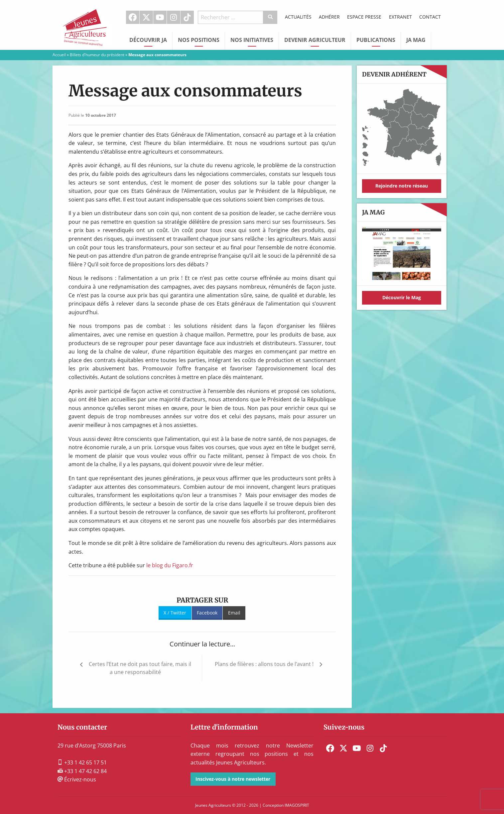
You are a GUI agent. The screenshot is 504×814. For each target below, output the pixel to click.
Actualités (298, 17)
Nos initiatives (252, 40)
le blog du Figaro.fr (170, 565)
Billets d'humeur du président (97, 55)
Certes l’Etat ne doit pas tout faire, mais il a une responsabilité (140, 668)
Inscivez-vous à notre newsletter (233, 779)
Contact (430, 17)
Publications (376, 40)
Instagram (174, 17)
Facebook (133, 17)
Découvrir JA (148, 40)
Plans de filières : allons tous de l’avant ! (264, 664)
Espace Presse (364, 17)
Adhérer (329, 17)
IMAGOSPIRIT (297, 805)
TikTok (187, 17)
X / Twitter (175, 613)
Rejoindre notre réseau (402, 186)
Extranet (400, 17)
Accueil (59, 55)
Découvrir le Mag (402, 297)
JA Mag (416, 40)
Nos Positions (199, 40)
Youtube (160, 17)
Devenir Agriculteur (315, 40)
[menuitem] (133, 17)
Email (234, 613)
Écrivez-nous (77, 779)
